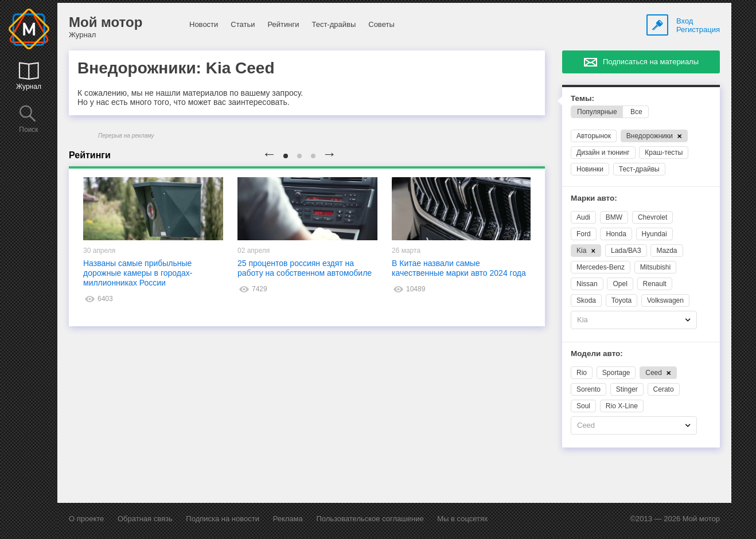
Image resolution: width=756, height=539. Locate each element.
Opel (620, 284)
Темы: (582, 98)
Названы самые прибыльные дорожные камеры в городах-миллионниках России (138, 273)
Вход (685, 21)
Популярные (597, 112)
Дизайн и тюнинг (603, 153)
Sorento (589, 389)
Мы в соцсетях (462, 519)
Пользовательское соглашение (370, 519)
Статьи (243, 24)
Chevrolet (652, 217)
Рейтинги (283, 24)
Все (636, 112)
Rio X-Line (622, 406)
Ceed (658, 373)
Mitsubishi (655, 267)
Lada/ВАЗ (626, 251)
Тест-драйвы (334, 24)
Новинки (590, 169)
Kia (586, 251)
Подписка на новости (223, 519)
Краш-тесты (664, 153)
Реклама (288, 519)
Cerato (664, 389)
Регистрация (698, 30)
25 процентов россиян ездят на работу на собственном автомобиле (305, 268)
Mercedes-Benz (601, 267)
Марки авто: (594, 198)
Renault (655, 284)
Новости (204, 24)
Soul (583, 406)
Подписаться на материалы (651, 62)
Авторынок (594, 136)
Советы (381, 24)
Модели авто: (597, 354)
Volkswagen (665, 300)
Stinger (627, 389)
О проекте (86, 519)
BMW (614, 217)
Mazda (667, 251)
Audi (583, 217)
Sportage (616, 373)
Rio (582, 373)
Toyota (621, 300)
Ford (584, 234)
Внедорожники (654, 136)
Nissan (587, 284)
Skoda (586, 300)
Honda (616, 234)
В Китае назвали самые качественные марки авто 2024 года (459, 268)
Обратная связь (145, 519)
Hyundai (654, 234)
